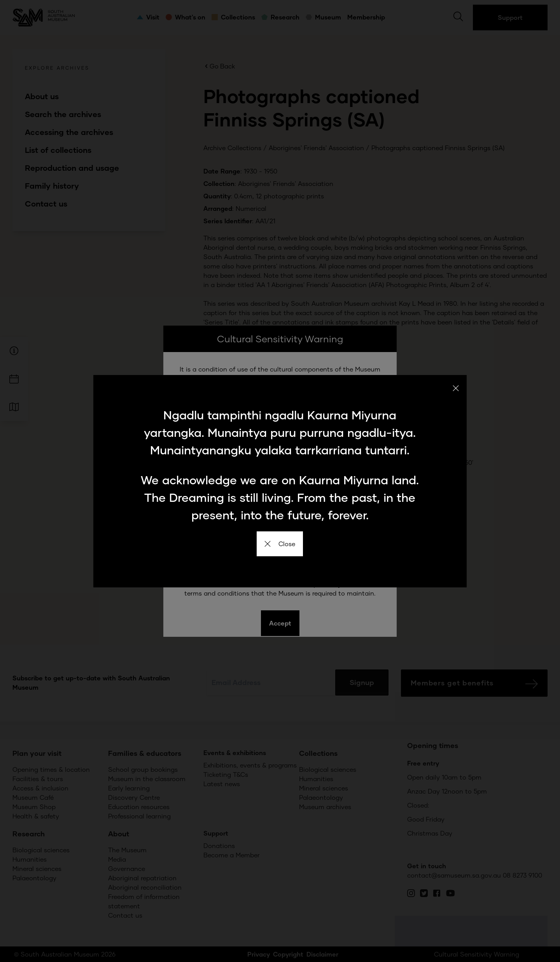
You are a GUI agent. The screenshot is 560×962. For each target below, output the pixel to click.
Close (280, 544)
